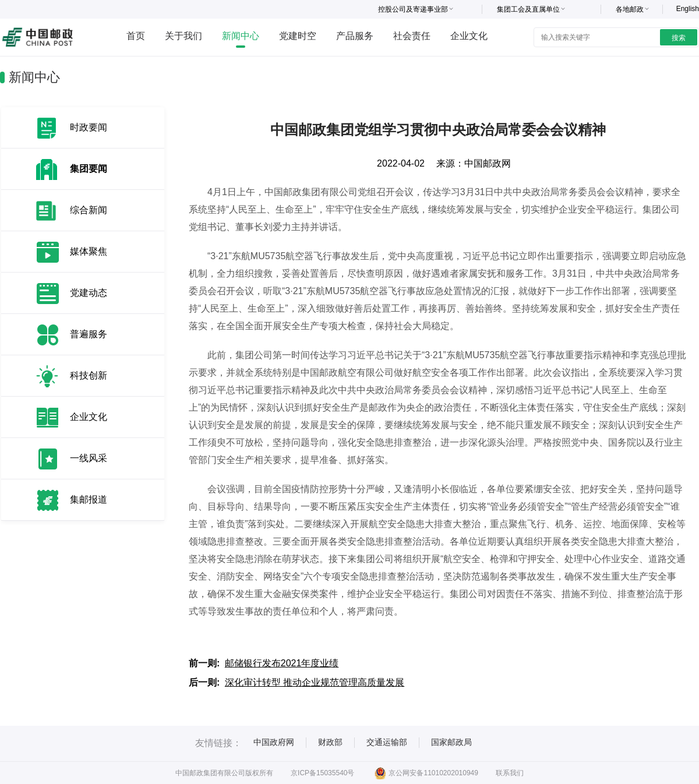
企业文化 (469, 36)
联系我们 (510, 773)
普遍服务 (89, 334)
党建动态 (89, 293)
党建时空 (298, 36)
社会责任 (412, 36)
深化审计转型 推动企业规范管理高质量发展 (315, 682)
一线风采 (89, 458)
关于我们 (183, 36)
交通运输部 (387, 742)
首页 (136, 36)
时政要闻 (89, 127)
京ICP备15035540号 (322, 773)
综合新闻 (89, 210)
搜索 (679, 38)
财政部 (330, 742)
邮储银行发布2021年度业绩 (282, 663)
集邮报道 (89, 499)
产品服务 (355, 36)
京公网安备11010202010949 (426, 773)
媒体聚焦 (89, 251)
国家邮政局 (451, 742)
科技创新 (89, 375)
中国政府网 (274, 742)
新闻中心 (241, 36)
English (688, 9)
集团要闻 (89, 169)
